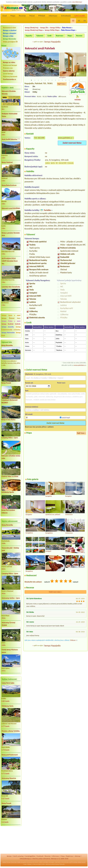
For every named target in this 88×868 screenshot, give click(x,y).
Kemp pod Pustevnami (10, 755)
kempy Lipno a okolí (11, 315)
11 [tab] (66, 80)
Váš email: (29, 414)
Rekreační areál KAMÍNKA (11, 208)
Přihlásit (42, 16)
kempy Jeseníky (8, 327)
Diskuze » (74, 640)
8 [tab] (55, 80)
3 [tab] (38, 80)
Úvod (4, 16)
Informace (53, 16)
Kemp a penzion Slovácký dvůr (11, 234)
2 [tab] (35, 80)
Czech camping (18, 856)
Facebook (40, 856)
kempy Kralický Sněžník (11, 324)
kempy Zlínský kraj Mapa (34, 30)
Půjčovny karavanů (10, 76)
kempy (9, 856)
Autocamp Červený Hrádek (8, 624)
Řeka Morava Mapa (68, 30)
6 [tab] (49, 80)
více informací (77, 2)
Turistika (47, 210)
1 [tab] (31, 80)
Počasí (32, 16)
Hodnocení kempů (10, 65)
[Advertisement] (11, 840)
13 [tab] (73, 80)
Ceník (49, 36)
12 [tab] (69, 80)
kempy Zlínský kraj (32, 28)
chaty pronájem (37, 864)
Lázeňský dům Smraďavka (11, 287)
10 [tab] (62, 80)
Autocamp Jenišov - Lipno (11, 598)
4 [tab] (42, 80)
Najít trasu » (62, 84)
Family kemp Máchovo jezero (10, 651)
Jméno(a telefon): (32, 407)
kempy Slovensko (10, 39)
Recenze (22, 16)
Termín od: (29, 383)
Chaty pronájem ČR (10, 42)
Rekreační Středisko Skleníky (9, 93)
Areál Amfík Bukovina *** (11, 139)
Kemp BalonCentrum (9, 185)
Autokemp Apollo (8, 492)
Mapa (13, 16)
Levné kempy (8, 74)
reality (40, 862)
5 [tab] (45, 80)
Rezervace (59, 36)
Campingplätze (30, 856)
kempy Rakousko (60, 864)
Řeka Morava (67, 28)
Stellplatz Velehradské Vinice (10, 115)
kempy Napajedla (52, 42)
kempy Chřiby (55, 28)
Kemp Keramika (7, 345)
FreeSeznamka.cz (9, 79)
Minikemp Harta (8, 706)
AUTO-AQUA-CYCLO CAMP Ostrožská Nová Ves (10, 261)
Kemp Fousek (6, 383)
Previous (26, 66)
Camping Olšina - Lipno (10, 438)
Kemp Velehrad (7, 162)
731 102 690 (39, 138)
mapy (25, 864)
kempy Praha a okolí (11, 321)
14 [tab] (76, 80)
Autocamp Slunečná (9, 778)
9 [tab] (59, 80)
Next (85, 66)
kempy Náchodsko (8, 333)
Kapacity (29, 36)
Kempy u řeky (8, 36)
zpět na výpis (38, 42)
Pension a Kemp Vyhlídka (11, 731)
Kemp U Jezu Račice (8, 420)
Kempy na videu (9, 62)
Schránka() (66, 16)
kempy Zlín (44, 28)
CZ (73, 21)
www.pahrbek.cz (65, 138)
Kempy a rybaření (10, 30)
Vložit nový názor (55, 592)
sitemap (78, 856)
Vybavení (40, 36)
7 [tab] (52, 80)
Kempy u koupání (10, 33)
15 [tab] (80, 80)
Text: (27, 391)
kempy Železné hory (11, 318)
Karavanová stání (9, 28)
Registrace (70, 856)
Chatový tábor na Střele (10, 476)
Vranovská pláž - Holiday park (10, 549)
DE (79, 21)
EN (85, 21)
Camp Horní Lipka (8, 683)
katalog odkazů (77, 862)
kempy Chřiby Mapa (52, 30)
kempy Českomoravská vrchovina (11, 328)
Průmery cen (8, 68)
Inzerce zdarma (9, 71)
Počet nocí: (61, 383)
